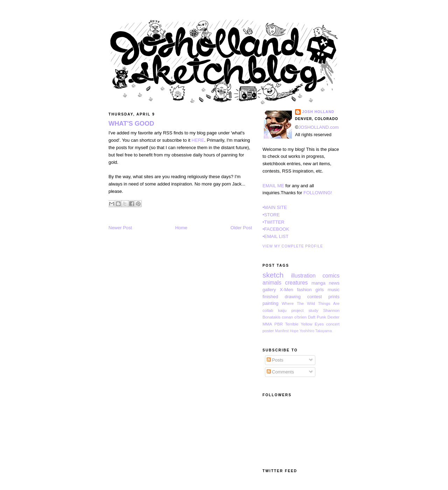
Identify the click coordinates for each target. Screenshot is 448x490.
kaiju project (291, 310)
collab (268, 310)
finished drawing (282, 297)
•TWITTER (273, 222)
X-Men (286, 290)
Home (181, 228)
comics (331, 276)
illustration (303, 276)
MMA (267, 324)
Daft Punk (317, 317)
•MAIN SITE (275, 207)
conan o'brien (294, 317)
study (313, 310)
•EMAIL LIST (275, 236)
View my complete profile (293, 246)
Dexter (334, 317)
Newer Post (120, 228)
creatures (296, 283)
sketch (273, 275)
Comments (280, 372)
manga (318, 283)
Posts (275, 360)
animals (272, 283)
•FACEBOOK (276, 229)
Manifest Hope (287, 331)
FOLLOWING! (318, 193)
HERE (198, 140)
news (334, 283)
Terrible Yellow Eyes (304, 324)
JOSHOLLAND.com (319, 127)
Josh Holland (318, 112)
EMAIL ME (273, 186)
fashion (304, 290)
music (334, 290)
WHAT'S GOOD (131, 124)
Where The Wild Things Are (311, 303)
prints (334, 297)
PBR (279, 324)
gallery (269, 290)
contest (315, 297)
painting (271, 303)
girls (320, 290)
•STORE (271, 215)
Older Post (241, 228)
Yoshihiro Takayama (316, 331)
